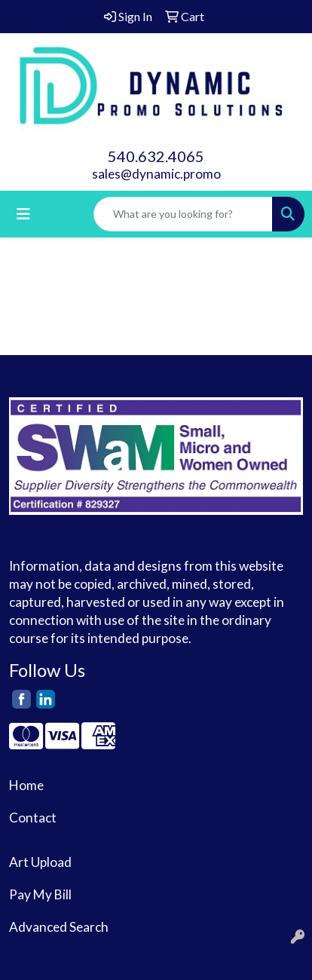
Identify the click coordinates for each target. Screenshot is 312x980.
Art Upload (40, 862)
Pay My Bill (40, 894)
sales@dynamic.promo (156, 174)
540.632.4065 (156, 156)
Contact (33, 818)
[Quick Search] (183, 214)
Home (26, 785)
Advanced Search (59, 927)
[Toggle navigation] (23, 214)
